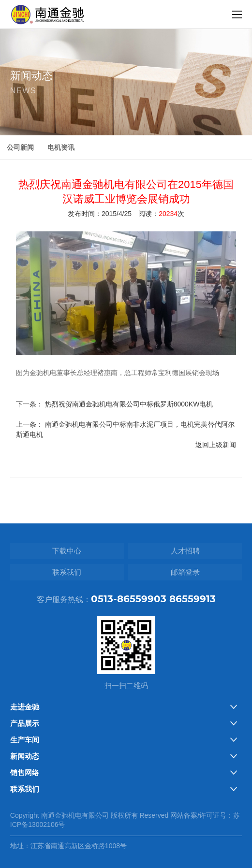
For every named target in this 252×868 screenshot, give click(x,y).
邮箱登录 (185, 572)
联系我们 (67, 572)
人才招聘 (185, 551)
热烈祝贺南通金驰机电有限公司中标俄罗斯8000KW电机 (129, 412)
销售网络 (25, 773)
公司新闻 (20, 147)
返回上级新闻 (216, 452)
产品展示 (25, 723)
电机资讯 (61, 147)
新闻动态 (25, 756)
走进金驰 (25, 707)
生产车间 (25, 740)
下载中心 (67, 551)
